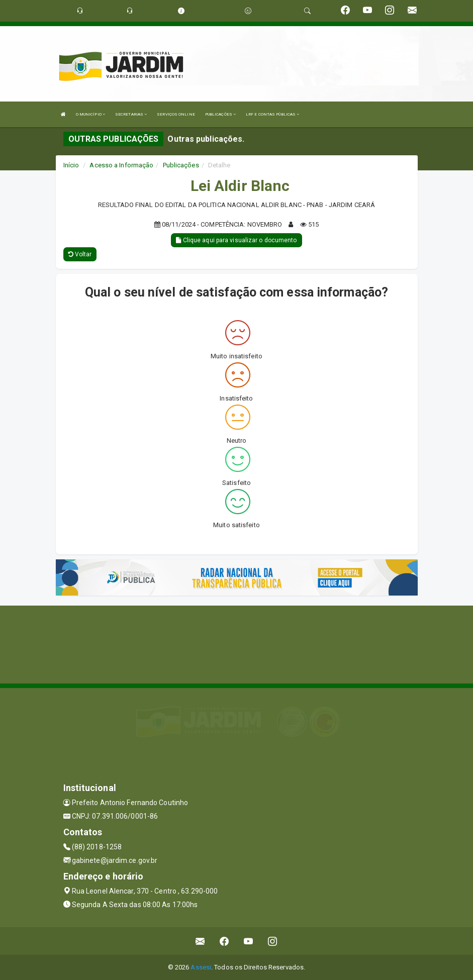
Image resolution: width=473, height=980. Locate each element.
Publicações (181, 165)
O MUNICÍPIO (90, 114)
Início (71, 165)
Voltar (80, 254)
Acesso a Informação (121, 165)
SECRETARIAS (131, 114)
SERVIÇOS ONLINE (176, 114)
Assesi (201, 967)
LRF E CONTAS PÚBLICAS (272, 114)
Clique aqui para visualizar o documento (236, 240)
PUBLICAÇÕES (220, 114)
